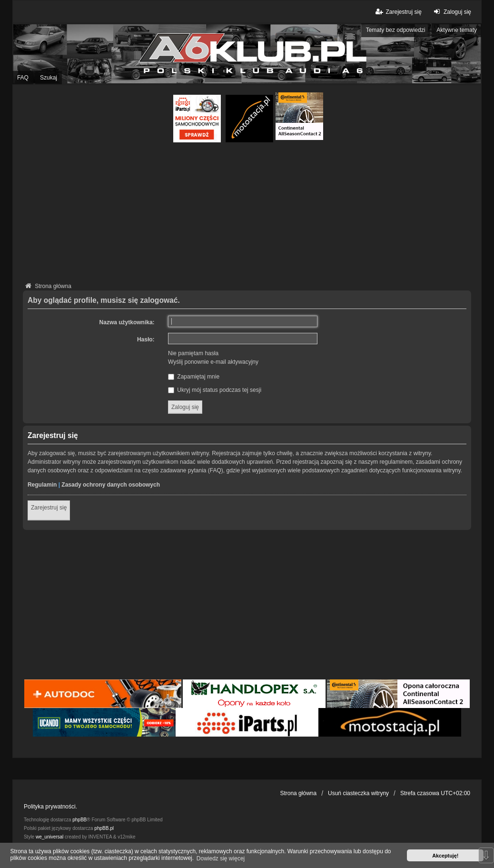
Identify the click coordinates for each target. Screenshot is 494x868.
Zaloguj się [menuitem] (451, 12)
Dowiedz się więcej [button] (221, 858)
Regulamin (42, 485)
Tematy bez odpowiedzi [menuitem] (396, 30)
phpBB (79, 820)
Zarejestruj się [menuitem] (398, 12)
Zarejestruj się (49, 508)
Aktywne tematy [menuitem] (457, 30)
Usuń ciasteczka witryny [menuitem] (358, 793)
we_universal (49, 837)
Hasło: (146, 339)
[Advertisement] (247, 214)
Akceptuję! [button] (445, 856)
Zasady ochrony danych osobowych (111, 485)
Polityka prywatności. (50, 807)
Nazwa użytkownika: (127, 322)
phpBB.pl (104, 828)
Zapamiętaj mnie (194, 377)
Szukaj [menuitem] (49, 78)
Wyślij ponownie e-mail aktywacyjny (213, 362)
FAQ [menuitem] (23, 78)
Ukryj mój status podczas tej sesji (215, 390)
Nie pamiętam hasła (193, 353)
